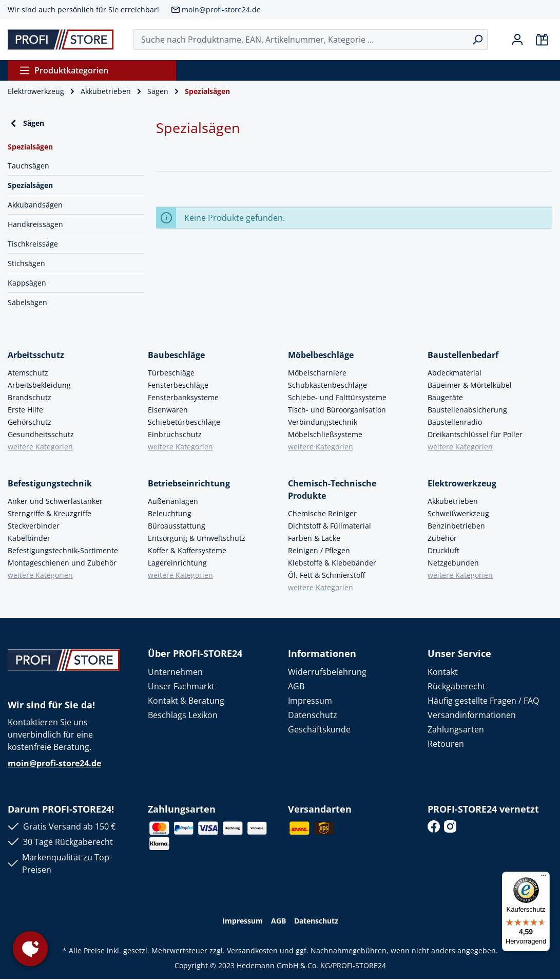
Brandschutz (30, 397)
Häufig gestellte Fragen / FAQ (483, 701)
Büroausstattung (177, 526)
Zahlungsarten (456, 729)
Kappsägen (27, 283)
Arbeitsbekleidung (39, 385)
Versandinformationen (472, 715)
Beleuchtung (170, 513)
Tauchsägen (28, 166)
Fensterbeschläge (178, 385)
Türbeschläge (171, 373)
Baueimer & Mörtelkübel (470, 385)
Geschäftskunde (319, 729)
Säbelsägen (27, 302)
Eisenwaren (168, 410)
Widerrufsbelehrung (327, 672)
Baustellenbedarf (463, 355)
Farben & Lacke (314, 538)
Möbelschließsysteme (325, 434)
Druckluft (443, 550)
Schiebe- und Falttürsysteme (337, 397)
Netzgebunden (453, 563)
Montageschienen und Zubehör (62, 563)
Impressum (310, 701)
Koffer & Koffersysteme (187, 550)
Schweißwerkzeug (458, 513)
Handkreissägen (35, 224)
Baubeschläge (176, 355)
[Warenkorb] (542, 40)
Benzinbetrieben (456, 526)
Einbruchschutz (175, 434)
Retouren (446, 744)
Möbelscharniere (317, 373)
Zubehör (442, 538)
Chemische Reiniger (322, 513)
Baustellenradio (455, 422)
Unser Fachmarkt (181, 686)
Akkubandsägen (35, 205)
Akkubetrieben (453, 501)
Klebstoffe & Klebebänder (332, 563)
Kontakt (443, 672)
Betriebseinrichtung (189, 483)
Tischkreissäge (33, 244)
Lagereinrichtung (177, 563)
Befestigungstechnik (50, 483)
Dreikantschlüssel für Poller (475, 434)
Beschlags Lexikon (183, 715)
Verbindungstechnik (323, 422)
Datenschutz (313, 715)
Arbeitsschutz (36, 355)
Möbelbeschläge (321, 355)
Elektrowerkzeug (462, 483)
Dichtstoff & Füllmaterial (330, 526)
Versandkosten (252, 950)
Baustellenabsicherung (467, 410)
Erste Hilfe (25, 410)
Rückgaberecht (457, 686)
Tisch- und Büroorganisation (337, 410)
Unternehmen (175, 672)
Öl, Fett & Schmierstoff (326, 575)
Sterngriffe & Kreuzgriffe (50, 513)
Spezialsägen (30, 185)
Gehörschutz (30, 422)
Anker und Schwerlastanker (55, 501)
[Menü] (544, 878)
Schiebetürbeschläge (184, 422)
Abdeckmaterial (455, 373)
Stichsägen (26, 263)
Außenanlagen (173, 501)
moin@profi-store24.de (221, 10)
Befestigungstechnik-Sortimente (63, 550)
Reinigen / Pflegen (319, 550)
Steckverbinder (34, 526)
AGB (296, 686)
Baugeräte (445, 397)
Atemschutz (28, 373)
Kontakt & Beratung (186, 701)
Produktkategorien (64, 70)
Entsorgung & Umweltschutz (197, 538)
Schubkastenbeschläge (327, 385)
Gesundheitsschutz (41, 434)
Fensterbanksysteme (183, 397)
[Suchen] (478, 40)
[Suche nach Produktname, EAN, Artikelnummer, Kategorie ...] (301, 40)
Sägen (26, 123)
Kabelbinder (29, 538)
